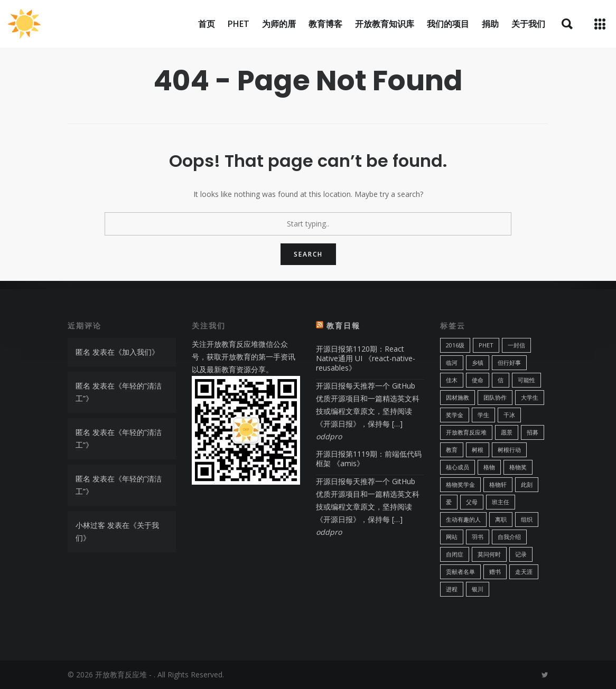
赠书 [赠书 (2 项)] (495, 572)
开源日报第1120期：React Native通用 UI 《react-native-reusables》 (366, 358)
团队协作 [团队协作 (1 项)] (495, 397)
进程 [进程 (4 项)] (452, 589)
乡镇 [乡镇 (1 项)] (478, 362)
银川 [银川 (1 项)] (478, 589)
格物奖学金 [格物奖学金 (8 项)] (460, 484)
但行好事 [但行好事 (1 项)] (509, 362)
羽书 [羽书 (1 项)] (478, 537)
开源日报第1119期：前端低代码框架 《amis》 (369, 459)
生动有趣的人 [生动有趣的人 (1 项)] (463, 519)
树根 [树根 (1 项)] (478, 450)
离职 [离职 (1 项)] (501, 519)
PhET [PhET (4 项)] (486, 345)
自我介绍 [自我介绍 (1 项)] (509, 537)
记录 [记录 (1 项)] (521, 554)
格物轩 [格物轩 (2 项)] (498, 484)
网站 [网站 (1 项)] (452, 537)
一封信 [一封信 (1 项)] (516, 345)
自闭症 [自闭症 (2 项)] (455, 554)
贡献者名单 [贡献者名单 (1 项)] (460, 572)
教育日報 (343, 325)
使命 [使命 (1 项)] (478, 380)
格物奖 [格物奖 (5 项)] (518, 467)
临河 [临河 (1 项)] (452, 362)
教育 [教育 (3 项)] (452, 450)
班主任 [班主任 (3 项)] (501, 502)
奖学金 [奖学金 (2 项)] (455, 415)
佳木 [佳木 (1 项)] (452, 380)
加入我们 (137, 352)
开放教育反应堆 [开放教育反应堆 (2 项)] (466, 432)
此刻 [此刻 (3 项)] (527, 484)
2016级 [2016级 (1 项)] (455, 345)
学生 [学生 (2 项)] (483, 415)
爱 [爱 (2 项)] (449, 502)
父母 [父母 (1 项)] (472, 502)
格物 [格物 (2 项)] (489, 467)
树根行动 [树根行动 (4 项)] (509, 450)
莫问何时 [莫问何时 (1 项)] (489, 554)
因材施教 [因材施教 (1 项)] (458, 397)
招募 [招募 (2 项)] (533, 432)
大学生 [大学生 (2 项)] (530, 397)
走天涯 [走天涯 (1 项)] (524, 572)
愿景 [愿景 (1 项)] (507, 432)
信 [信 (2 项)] (501, 380)
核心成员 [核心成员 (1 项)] (458, 467)
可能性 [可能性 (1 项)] (526, 380)
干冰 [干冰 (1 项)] (509, 415)
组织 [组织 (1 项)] (527, 519)
